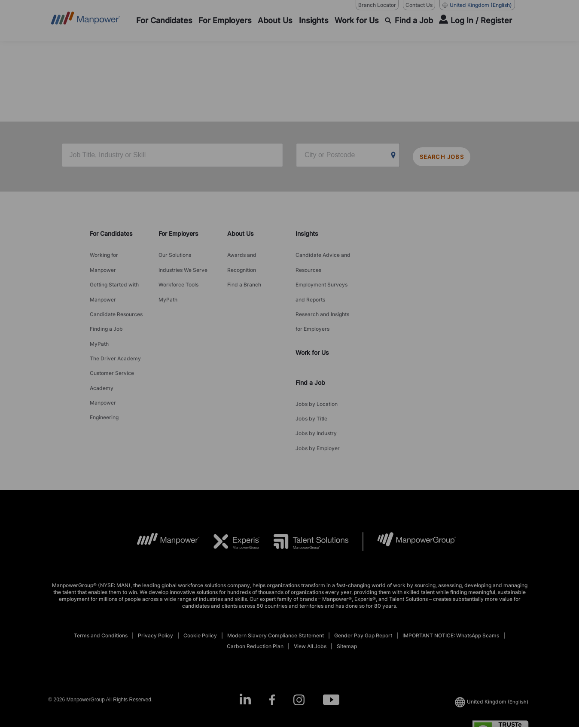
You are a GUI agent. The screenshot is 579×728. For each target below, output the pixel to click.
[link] (289, 658)
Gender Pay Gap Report (363, 593)
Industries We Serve (183, 262)
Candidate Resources (116, 294)
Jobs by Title (311, 387)
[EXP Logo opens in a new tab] (230, 500)
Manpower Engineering (104, 364)
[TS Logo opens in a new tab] (304, 500)
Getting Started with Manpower (114, 278)
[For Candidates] (164, 21)
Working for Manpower (104, 257)
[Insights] (314, 21)
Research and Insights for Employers (322, 300)
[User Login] (475, 21)
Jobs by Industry (316, 398)
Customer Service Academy (112, 343)
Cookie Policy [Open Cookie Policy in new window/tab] (200, 593)
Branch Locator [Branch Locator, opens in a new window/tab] (377, 5)
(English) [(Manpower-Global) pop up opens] (477, 5)
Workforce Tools (178, 273)
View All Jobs (310, 604)
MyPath (99, 316)
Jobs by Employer (318, 408)
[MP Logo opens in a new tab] (162, 500)
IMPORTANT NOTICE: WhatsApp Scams (451, 593)
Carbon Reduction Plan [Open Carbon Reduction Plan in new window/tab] (255, 604)
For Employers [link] (178, 232)
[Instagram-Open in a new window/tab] (300, 658)
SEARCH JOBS (449, 156)
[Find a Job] (409, 21)
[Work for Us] (357, 21)
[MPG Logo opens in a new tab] (410, 500)
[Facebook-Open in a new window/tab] (271, 658)
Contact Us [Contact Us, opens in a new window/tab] (419, 5)
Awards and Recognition (242, 257)
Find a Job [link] (310, 356)
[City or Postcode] (348, 156)
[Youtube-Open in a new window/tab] (334, 658)
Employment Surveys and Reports (321, 278)
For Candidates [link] (111, 232)
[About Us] (275, 21)
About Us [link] (241, 232)
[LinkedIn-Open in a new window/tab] (242, 657)
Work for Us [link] (312, 326)
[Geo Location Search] (393, 156)
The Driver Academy (115, 327)
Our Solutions (175, 251)
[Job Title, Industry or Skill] (172, 156)
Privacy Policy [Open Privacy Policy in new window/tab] (155, 593)
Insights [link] (307, 232)
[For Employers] (225, 21)
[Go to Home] (86, 21)
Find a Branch (244, 273)
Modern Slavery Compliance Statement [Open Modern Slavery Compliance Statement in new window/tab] (276, 593)
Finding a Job (106, 305)
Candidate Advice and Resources (323, 257)
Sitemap (347, 604)
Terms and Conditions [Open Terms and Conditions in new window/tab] (101, 593)
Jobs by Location (317, 376)
